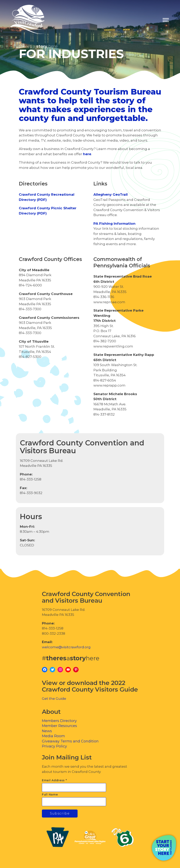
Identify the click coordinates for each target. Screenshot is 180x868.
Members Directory (59, 721)
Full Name (50, 794)
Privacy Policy (54, 746)
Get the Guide (54, 699)
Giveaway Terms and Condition (70, 741)
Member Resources (59, 726)
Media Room (53, 736)
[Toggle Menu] (166, 20)
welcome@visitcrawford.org (66, 647)
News (47, 731)
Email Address (54, 780)
